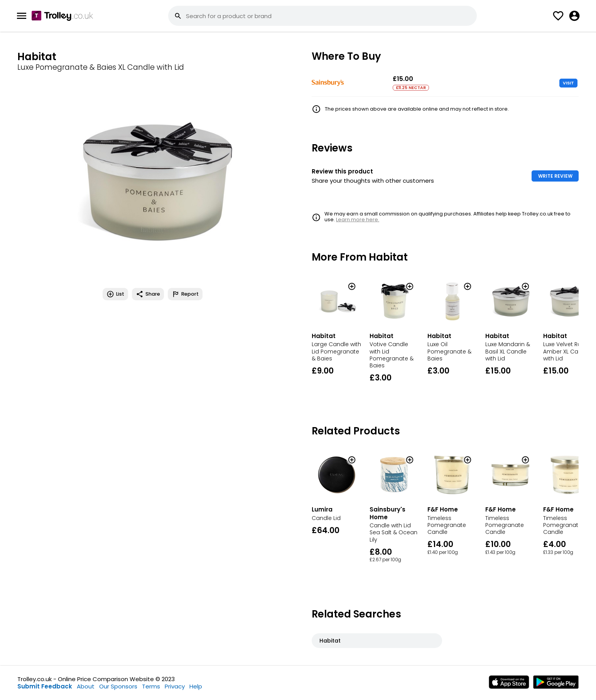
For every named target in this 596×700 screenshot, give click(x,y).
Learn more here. (358, 220)
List (115, 294)
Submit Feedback (45, 686)
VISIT (568, 83)
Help (196, 686)
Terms (151, 686)
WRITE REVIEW (555, 176)
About (86, 686)
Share (148, 294)
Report (185, 294)
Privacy (175, 686)
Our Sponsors (118, 686)
